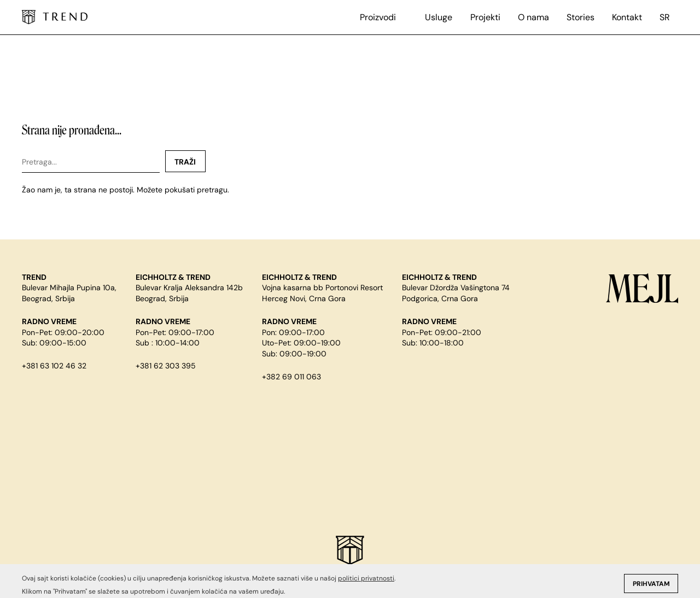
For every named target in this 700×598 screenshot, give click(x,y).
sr (665, 17)
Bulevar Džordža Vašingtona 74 (456, 288)
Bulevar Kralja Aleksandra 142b (189, 288)
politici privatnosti (366, 591)
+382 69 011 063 (291, 377)
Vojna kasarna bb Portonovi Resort (322, 288)
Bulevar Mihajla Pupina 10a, (69, 288)
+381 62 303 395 (166, 366)
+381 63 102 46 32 (54, 366)
